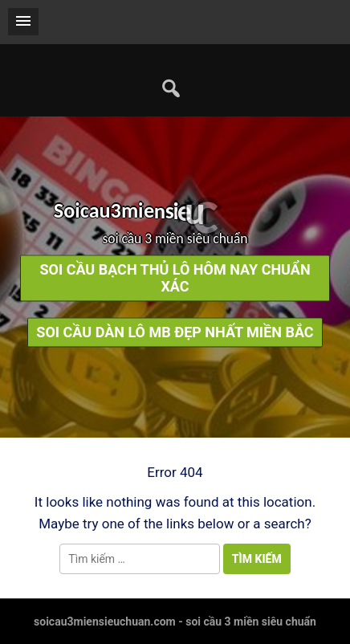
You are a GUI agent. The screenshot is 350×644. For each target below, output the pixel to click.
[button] (23, 22)
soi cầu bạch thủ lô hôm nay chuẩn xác (175, 279)
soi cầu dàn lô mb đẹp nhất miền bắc (175, 333)
